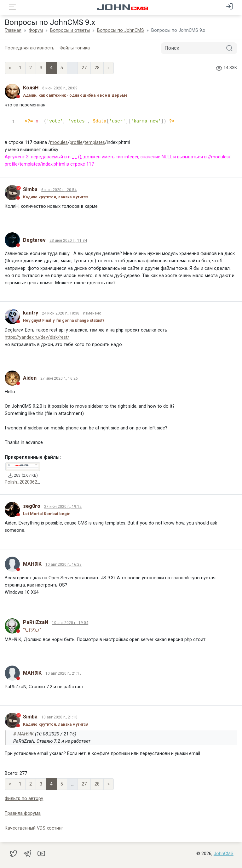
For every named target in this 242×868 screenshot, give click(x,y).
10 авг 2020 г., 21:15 (63, 673)
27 (84, 68)
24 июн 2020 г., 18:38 (61, 313)
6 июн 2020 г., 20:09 (60, 88)
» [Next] (109, 68)
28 (97, 68)
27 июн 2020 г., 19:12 (63, 507)
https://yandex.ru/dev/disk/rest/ (37, 337)
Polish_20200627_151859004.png (39, 482)
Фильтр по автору (24, 799)
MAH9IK (26, 734)
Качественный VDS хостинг (34, 828)
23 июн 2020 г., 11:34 (68, 241)
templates (95, 142)
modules (59, 142)
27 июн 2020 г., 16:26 (59, 378)
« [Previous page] (10, 68)
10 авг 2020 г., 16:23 (63, 564)
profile (76, 142)
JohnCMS (224, 854)
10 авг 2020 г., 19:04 (70, 623)
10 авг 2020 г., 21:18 (59, 717)
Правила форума (23, 813)
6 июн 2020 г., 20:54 (59, 190)
